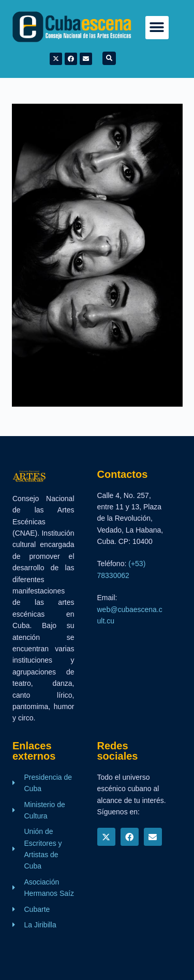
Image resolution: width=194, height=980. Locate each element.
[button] (157, 28)
